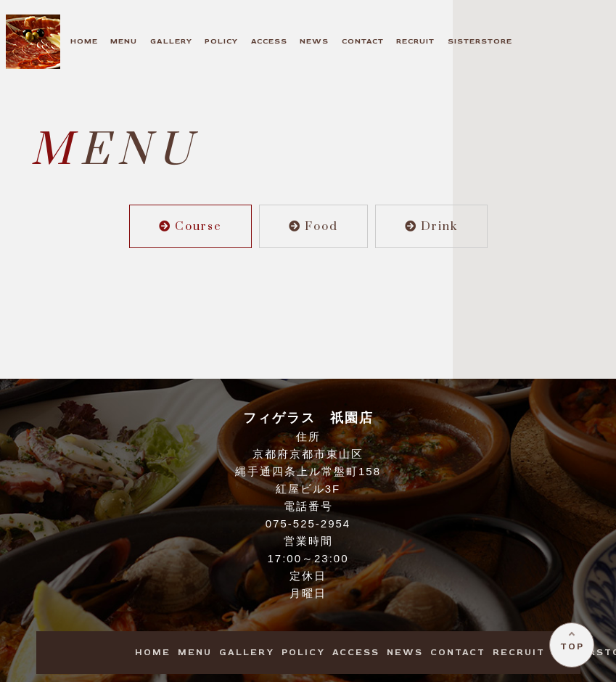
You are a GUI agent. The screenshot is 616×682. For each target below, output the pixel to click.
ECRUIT (415, 41)
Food (313, 226)
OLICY (221, 41)
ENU (124, 41)
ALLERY (171, 41)
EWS (314, 41)
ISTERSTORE (480, 41)
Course (190, 226)
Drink (431, 226)
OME (84, 41)
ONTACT (363, 41)
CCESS (269, 41)
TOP (569, 644)
